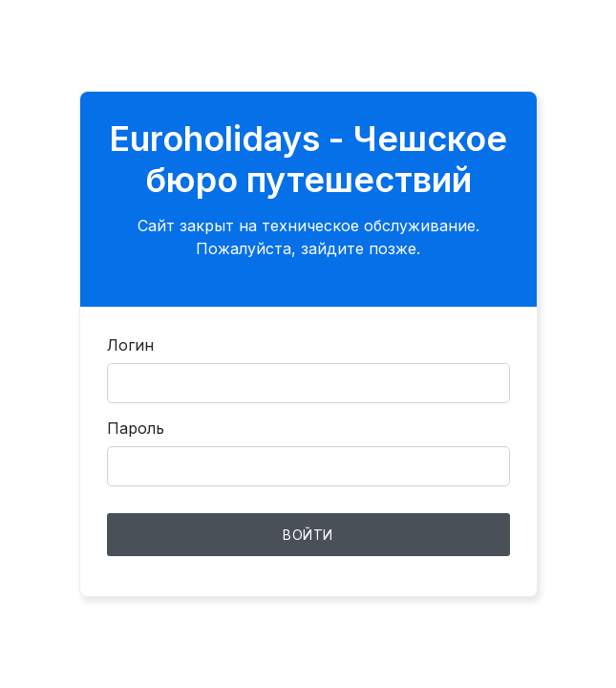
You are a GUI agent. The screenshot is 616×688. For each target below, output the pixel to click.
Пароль (136, 428)
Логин (130, 345)
